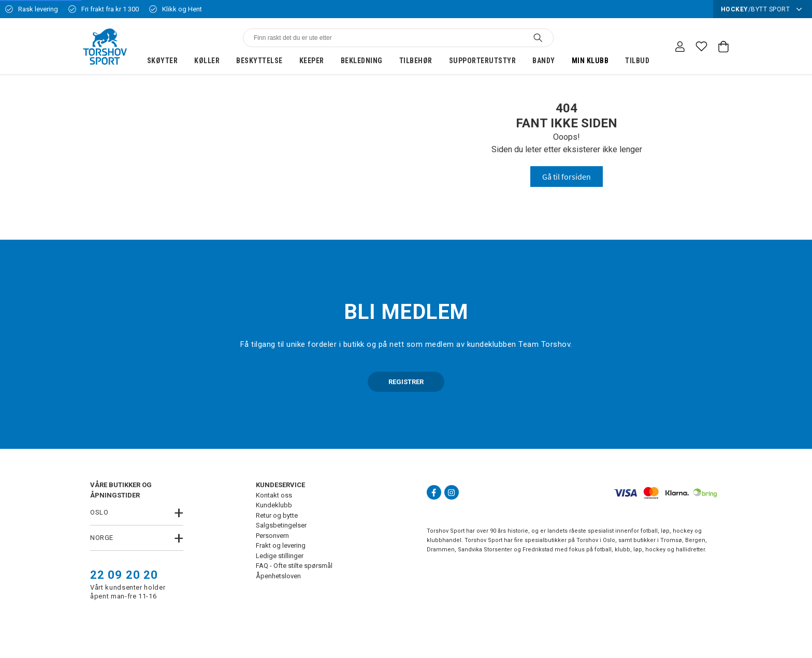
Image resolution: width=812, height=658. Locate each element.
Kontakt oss (274, 495)
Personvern (272, 536)
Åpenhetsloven (278, 576)
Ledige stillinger (280, 556)
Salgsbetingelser (281, 525)
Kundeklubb (274, 505)
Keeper (312, 61)
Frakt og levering (281, 545)
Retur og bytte (277, 515)
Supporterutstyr (483, 61)
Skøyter (163, 61)
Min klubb (590, 61)
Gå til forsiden (567, 177)
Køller (207, 61)
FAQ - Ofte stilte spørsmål (294, 566)
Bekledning (362, 61)
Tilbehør (416, 61)
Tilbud (637, 61)
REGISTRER (406, 382)
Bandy (544, 61)
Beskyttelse (259, 61)
